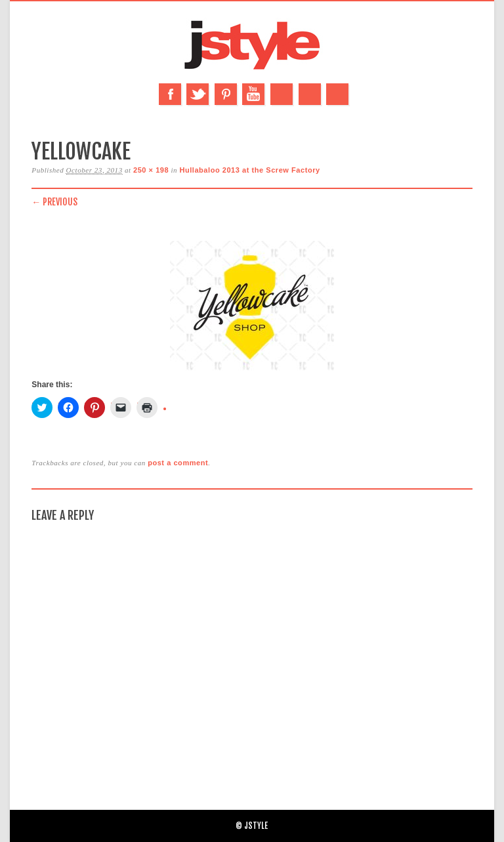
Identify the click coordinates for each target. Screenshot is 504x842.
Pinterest (226, 94)
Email (310, 94)
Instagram (282, 94)
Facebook (170, 94)
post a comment (178, 463)
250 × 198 (151, 170)
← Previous (54, 202)
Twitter (198, 94)
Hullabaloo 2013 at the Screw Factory (249, 170)
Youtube (253, 94)
